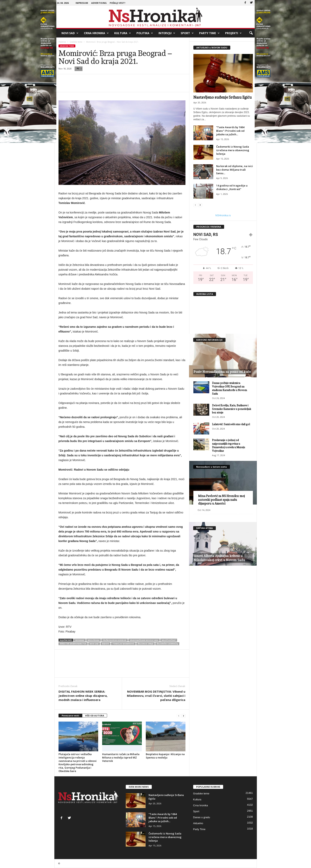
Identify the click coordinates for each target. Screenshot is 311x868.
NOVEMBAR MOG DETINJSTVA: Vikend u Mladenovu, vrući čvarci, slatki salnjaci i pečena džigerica (156, 696)
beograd (80, 640)
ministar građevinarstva (73, 644)
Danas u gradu (202, 817)
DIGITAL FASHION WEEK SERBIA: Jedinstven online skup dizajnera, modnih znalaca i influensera (83, 696)
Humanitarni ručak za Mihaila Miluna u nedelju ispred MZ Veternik (121, 757)
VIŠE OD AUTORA (95, 716)
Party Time (209, 33)
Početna (62, 42)
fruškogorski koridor (115, 640)
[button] (251, 33)
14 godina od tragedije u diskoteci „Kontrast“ (232, 187)
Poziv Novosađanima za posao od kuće (222, 372)
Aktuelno (198, 823)
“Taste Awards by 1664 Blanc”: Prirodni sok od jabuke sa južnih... (230, 131)
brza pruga (94, 640)
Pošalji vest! (117, 3)
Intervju (167, 33)
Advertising (99, 3)
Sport (187, 33)
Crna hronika (96, 33)
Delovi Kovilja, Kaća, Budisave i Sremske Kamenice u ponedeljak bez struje (232, 409)
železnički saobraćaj (167, 644)
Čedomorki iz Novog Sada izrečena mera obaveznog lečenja (233, 150)
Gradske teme (76, 42)
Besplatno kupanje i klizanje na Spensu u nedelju (165, 756)
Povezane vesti (70, 716)
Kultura (123, 33)
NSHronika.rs (223, 215)
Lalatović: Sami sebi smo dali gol (231, 424)
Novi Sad (70, 33)
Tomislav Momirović (123, 644)
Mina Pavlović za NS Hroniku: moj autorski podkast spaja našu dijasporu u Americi (221, 500)
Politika (145, 33)
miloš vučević (169, 640)
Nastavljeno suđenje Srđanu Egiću (223, 97)
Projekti (233, 33)
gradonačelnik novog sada (144, 640)
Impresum (82, 3)
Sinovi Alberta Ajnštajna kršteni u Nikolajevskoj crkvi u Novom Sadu (219, 558)
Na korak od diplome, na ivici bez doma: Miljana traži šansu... (235, 170)
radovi (106, 644)
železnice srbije (145, 644)
